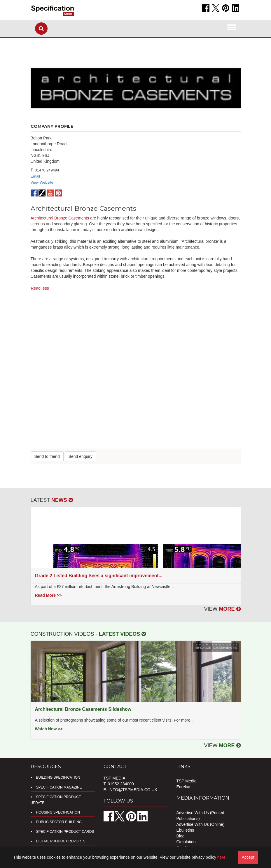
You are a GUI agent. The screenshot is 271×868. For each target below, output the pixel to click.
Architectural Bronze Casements (60, 218)
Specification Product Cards (65, 832)
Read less (40, 288)
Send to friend (47, 456)
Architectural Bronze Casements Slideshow (83, 709)
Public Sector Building (59, 822)
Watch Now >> (49, 729)
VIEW (222, 609)
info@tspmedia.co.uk (133, 790)
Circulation (186, 842)
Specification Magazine (59, 787)
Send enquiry (81, 456)
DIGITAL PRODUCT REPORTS (61, 841)
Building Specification (58, 777)
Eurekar (184, 787)
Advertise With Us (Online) (201, 824)
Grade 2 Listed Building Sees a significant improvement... (99, 576)
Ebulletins (185, 830)
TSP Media (187, 781)
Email (35, 176)
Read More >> (48, 595)
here (221, 857)
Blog (181, 836)
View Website (42, 182)
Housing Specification (58, 812)
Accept (248, 857)
